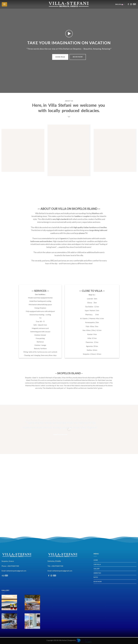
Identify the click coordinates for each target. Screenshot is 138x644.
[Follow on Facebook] (128, 4)
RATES (96, 577)
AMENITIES (97, 573)
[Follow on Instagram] (131, 4)
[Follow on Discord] (134, 4)
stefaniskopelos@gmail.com (16, 571)
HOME (96, 560)
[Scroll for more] (69, 117)
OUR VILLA (97, 564)
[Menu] (4, 4)
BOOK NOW (98, 582)
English (120, 4)
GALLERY (97, 569)
